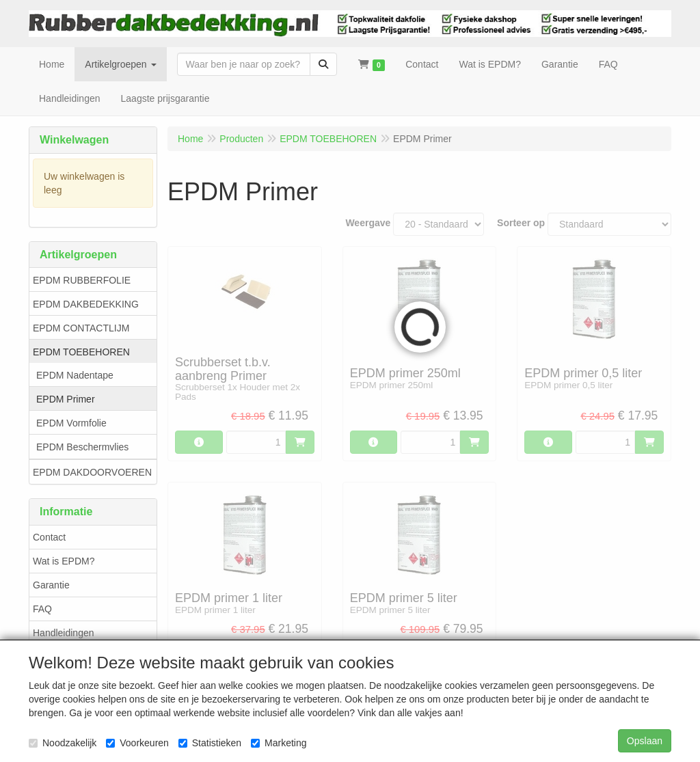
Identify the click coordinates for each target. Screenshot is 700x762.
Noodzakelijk (63, 743)
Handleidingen (64, 633)
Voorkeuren (137, 743)
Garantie (51, 585)
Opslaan (645, 741)
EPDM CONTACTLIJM (81, 328)
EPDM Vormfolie (71, 423)
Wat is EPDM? (64, 561)
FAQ (42, 609)
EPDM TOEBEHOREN (81, 352)
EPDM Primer (66, 399)
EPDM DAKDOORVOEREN (92, 472)
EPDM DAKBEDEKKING (86, 304)
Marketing (279, 743)
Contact (49, 537)
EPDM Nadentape (75, 375)
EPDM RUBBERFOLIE (82, 280)
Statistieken (210, 743)
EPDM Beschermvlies (82, 447)
